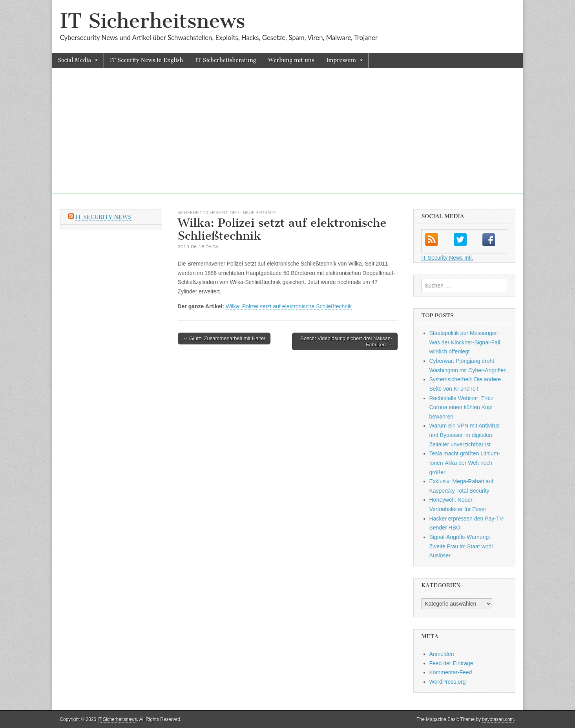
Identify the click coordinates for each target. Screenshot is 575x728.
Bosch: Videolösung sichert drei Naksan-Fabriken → (347, 341)
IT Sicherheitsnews (153, 21)
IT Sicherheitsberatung (225, 60)
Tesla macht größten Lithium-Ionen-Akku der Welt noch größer (465, 463)
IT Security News (103, 217)
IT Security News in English (146, 60)
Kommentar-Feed (451, 672)
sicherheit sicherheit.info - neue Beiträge (227, 212)
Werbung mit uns (291, 60)
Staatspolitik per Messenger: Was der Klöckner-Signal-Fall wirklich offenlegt (465, 342)
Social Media (75, 60)
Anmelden (442, 654)
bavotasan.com (498, 719)
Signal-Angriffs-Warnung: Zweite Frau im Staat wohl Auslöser (461, 546)
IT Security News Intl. (447, 258)
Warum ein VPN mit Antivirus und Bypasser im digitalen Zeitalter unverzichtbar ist (465, 435)
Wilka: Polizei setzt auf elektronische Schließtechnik (289, 306)
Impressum (341, 60)
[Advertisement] (288, 138)
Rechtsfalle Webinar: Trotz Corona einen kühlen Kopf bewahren (462, 407)
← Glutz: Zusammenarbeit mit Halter (224, 338)
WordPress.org (448, 682)
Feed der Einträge (451, 663)
